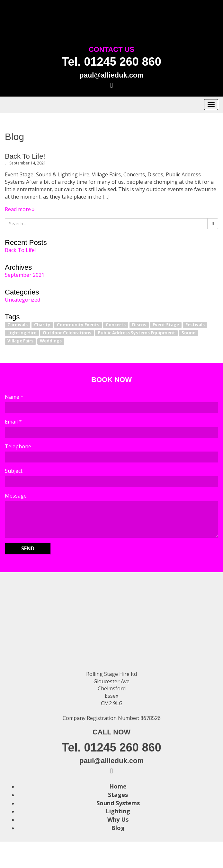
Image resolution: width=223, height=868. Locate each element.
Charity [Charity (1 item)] (42, 325)
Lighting (118, 811)
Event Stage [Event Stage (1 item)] (166, 325)
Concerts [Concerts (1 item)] (116, 325)
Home (118, 786)
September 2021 (25, 275)
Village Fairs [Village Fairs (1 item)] (20, 341)
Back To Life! (25, 156)
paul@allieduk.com (111, 75)
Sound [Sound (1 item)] (189, 333)
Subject (14, 471)
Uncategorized (22, 300)
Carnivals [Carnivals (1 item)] (18, 325)
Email (13, 422)
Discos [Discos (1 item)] (139, 325)
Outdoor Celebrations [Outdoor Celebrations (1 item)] (67, 333)
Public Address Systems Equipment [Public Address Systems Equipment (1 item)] (136, 333)
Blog (118, 828)
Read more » (20, 209)
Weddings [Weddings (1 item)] (51, 341)
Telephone (18, 446)
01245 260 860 (123, 62)
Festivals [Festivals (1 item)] (195, 325)
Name (14, 397)
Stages (118, 795)
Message (16, 496)
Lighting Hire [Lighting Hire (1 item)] (22, 333)
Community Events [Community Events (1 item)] (78, 325)
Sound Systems (118, 803)
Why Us (118, 819)
